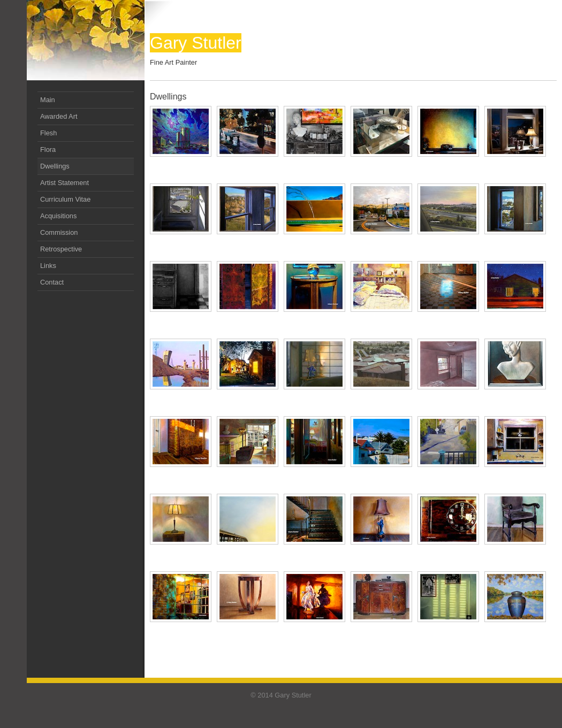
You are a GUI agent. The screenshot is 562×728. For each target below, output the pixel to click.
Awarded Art (59, 116)
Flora (48, 150)
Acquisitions (58, 216)
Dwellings (55, 166)
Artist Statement (64, 183)
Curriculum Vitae (65, 199)
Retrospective (61, 249)
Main (48, 100)
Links (48, 266)
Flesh (48, 133)
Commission (59, 232)
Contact (52, 282)
